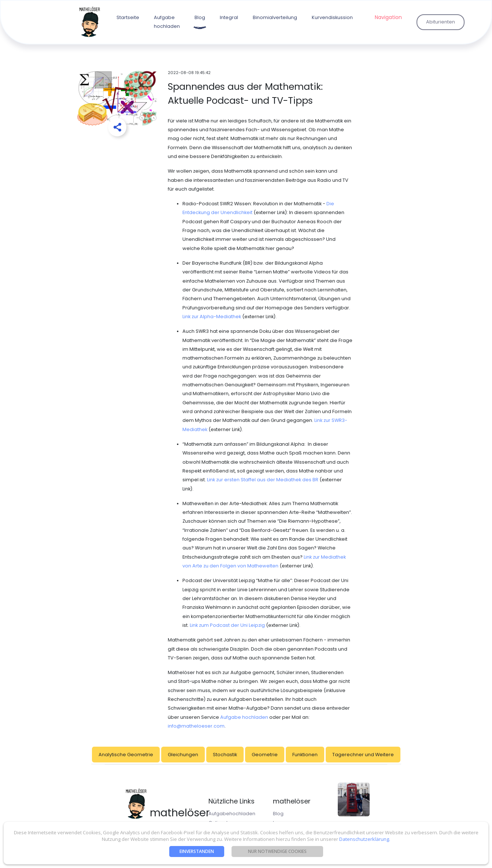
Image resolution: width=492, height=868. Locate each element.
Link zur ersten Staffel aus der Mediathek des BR (263, 480)
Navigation (388, 17)
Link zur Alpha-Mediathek (212, 317)
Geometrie (265, 755)
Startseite (128, 17)
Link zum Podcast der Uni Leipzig (227, 625)
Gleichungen (183, 755)
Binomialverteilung (275, 17)
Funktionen (305, 755)
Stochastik (225, 755)
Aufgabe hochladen (167, 22)
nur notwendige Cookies (277, 851)
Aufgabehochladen (232, 814)
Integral (229, 17)
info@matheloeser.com (196, 726)
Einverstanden (197, 851)
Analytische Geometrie (126, 755)
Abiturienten (441, 22)
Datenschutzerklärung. (364, 839)
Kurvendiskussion (332, 17)
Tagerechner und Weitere (363, 755)
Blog (200, 17)
